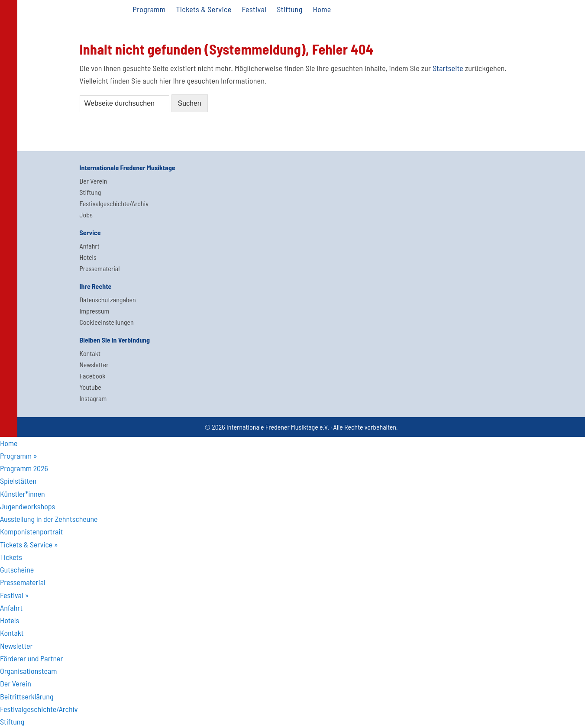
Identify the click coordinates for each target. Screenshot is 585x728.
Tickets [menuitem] (11, 557)
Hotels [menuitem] (10, 620)
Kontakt (90, 353)
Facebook (93, 376)
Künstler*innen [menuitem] (23, 494)
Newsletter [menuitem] (16, 646)
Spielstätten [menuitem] (18, 481)
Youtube (90, 387)
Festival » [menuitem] (14, 595)
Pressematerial (100, 268)
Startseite (448, 68)
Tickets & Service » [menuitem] (29, 544)
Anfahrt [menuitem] (11, 608)
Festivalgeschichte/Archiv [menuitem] (39, 709)
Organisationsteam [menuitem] (29, 671)
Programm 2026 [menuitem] (24, 468)
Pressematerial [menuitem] (23, 582)
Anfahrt (90, 246)
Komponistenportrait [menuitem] (31, 531)
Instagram (93, 398)
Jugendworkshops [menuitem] (27, 506)
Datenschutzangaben (108, 299)
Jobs (86, 215)
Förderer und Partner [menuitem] (31, 658)
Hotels (88, 257)
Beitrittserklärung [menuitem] (27, 696)
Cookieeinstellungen (107, 322)
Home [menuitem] (9, 443)
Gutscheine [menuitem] (17, 569)
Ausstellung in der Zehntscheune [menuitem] (49, 519)
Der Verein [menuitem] (16, 683)
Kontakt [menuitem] (12, 633)
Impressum (95, 311)
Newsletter (94, 364)
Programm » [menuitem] (19, 456)
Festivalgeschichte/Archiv (114, 203)
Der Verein (94, 181)
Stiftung (90, 192)
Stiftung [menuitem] (12, 722)
